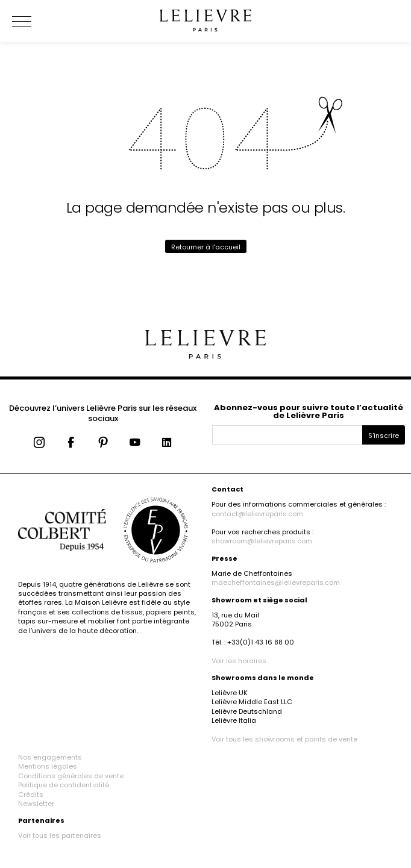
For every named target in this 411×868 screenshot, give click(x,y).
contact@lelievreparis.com (257, 514)
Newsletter (36, 804)
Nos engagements (50, 757)
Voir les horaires (239, 661)
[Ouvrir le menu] (36, 21)
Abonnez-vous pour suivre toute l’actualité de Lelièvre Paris (309, 411)
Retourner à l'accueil (206, 247)
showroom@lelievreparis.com (262, 541)
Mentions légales (48, 766)
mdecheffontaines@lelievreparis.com (276, 582)
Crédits (31, 795)
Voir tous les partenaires (60, 835)
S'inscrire (384, 436)
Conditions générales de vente (71, 776)
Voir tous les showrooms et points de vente (284, 739)
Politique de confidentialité (64, 785)
